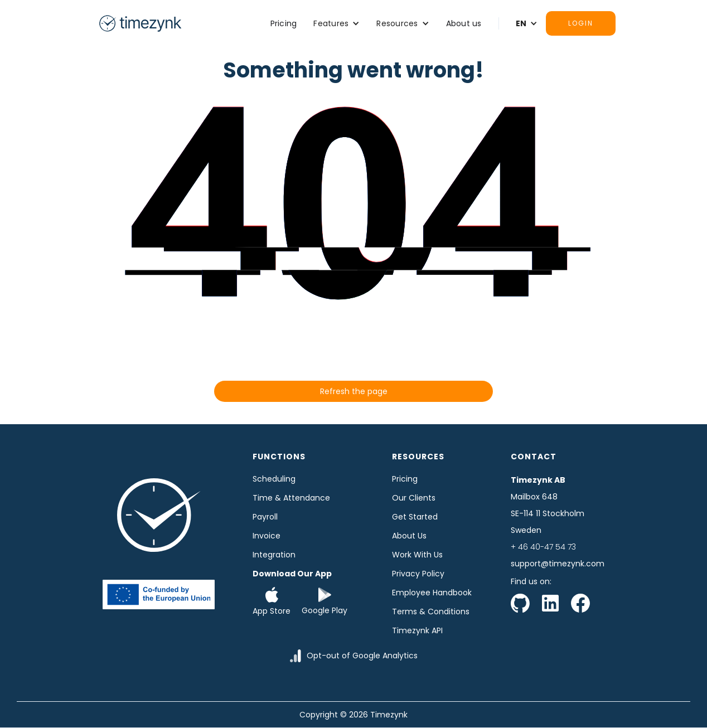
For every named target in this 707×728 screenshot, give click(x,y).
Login (581, 23)
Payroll (265, 517)
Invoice (267, 536)
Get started (415, 517)
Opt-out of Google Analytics (362, 656)
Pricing (284, 23)
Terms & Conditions (431, 611)
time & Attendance (291, 498)
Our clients (414, 498)
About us (464, 23)
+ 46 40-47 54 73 (543, 547)
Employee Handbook (432, 593)
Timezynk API (417, 630)
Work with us (417, 555)
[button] (336, 23)
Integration (274, 555)
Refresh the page (354, 391)
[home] (140, 23)
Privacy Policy (418, 574)
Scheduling (274, 479)
